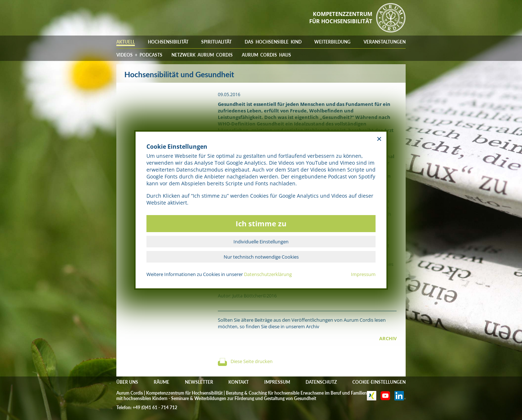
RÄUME (161, 382)
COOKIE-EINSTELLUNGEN (379, 382)
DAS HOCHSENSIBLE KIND (273, 42)
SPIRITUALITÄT (216, 42)
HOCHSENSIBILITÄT (168, 42)
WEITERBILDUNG (332, 42)
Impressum (363, 274)
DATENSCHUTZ (321, 382)
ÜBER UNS (127, 382)
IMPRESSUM (277, 382)
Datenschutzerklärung (268, 274)
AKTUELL (126, 42)
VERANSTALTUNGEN (385, 42)
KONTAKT (239, 382)
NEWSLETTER (199, 382)
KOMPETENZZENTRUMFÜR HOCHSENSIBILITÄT (341, 17)
